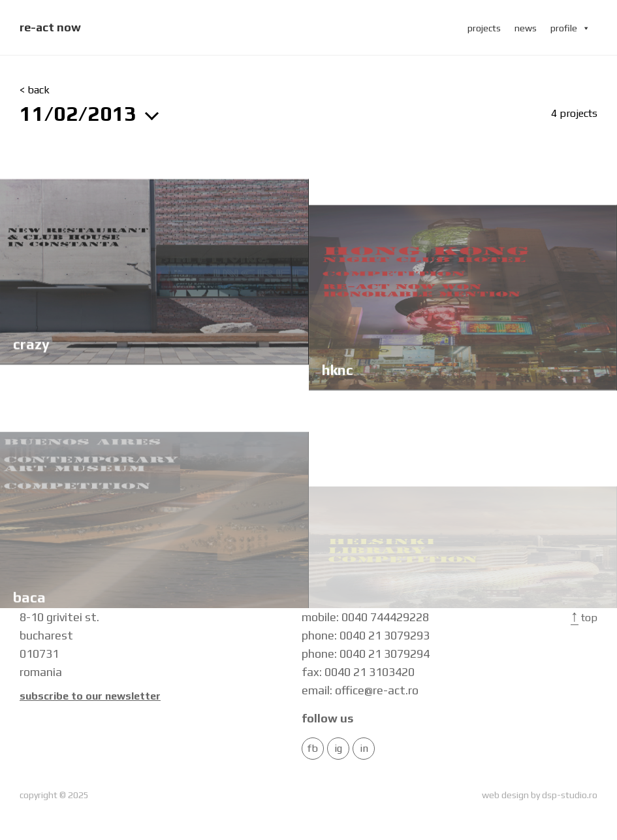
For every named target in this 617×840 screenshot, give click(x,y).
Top (584, 618)
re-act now (50, 27)
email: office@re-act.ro (360, 690)
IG (338, 749)
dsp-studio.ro (570, 795)
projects (484, 28)
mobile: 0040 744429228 (365, 617)
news (526, 28)
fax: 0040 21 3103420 (358, 672)
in (364, 749)
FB (313, 749)
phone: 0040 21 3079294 (366, 654)
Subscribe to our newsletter (90, 696)
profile (570, 28)
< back (35, 90)
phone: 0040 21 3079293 (366, 635)
